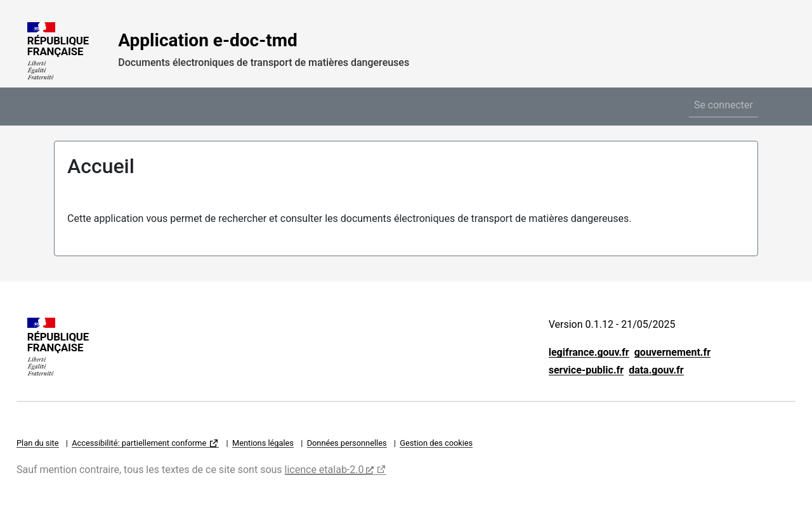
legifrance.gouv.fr (589, 352)
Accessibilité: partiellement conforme (139, 443)
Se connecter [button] (724, 105)
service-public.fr (586, 370)
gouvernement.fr (672, 352)
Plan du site (38, 443)
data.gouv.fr (656, 370)
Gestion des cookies (436, 443)
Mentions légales (263, 443)
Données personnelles (347, 443)
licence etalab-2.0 (330, 470)
